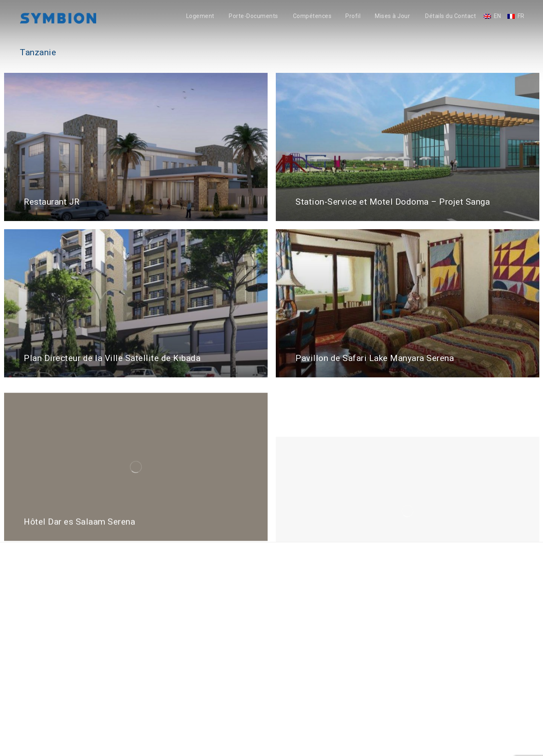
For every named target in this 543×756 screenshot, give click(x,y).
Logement (200, 16)
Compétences (312, 16)
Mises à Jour (392, 16)
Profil (353, 16)
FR (521, 16)
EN (498, 16)
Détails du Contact (451, 16)
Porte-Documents (253, 16)
